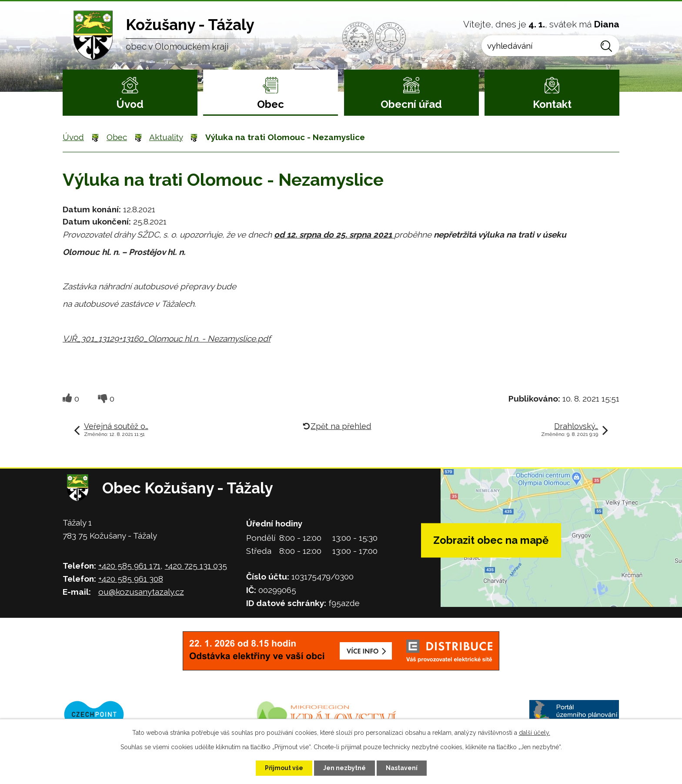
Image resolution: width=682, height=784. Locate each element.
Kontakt (552, 104)
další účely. (535, 733)
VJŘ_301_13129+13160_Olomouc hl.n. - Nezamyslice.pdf (167, 338)
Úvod (130, 104)
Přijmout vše (284, 768)
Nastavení (402, 768)
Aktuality (166, 137)
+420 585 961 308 (131, 579)
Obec (271, 104)
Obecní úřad (411, 104)
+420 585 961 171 (129, 566)
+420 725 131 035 (196, 566)
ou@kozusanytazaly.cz (141, 592)
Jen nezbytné (344, 768)
